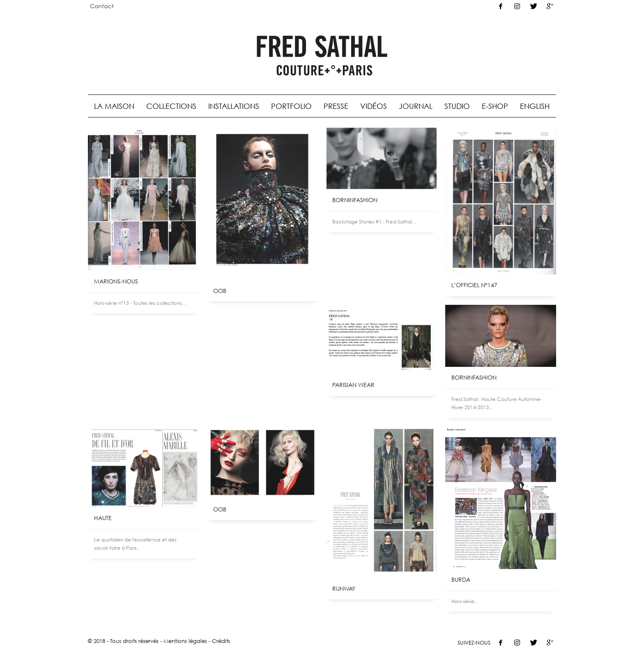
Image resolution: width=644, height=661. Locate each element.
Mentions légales (185, 641)
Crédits (221, 641)
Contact (102, 6)
